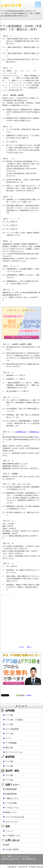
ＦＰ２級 (9, 724)
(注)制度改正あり (21, 432)
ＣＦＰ (8, 738)
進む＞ (29, 647)
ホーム (21, 647)
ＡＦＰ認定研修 (12, 729)
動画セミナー (11, 812)
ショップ (9, 831)
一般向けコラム (12, 798)
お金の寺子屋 (11, 5)
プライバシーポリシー (21, 856)
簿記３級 (9, 748)
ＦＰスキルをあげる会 (15, 817)
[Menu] (38, 4)
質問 (7, 845)
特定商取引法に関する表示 (10, 859)
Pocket (29, 695)
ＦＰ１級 (9, 734)
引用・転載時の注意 (29, 859)
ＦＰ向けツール (12, 808)
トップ (3, 856)
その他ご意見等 (12, 849)
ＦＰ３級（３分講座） (15, 720)
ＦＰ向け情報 (11, 803)
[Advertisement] (21, 619)
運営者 (10, 856)
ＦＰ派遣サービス (13, 836)
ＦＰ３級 (9, 715)
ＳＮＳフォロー (12, 822)
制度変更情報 (11, 794)
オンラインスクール (14, 752)
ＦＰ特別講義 (11, 743)
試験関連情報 (11, 789)
